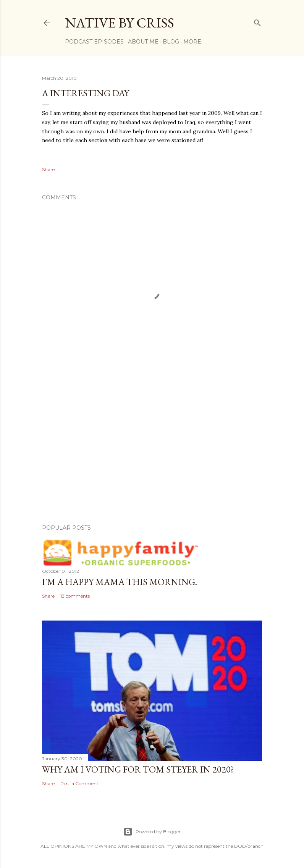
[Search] (257, 21)
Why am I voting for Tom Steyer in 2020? (138, 769)
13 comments (75, 596)
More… (194, 42)
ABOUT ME (143, 42)
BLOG (171, 42)
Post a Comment (79, 783)
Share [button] (48, 169)
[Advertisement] (152, 452)
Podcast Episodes (94, 42)
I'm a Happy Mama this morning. (120, 582)
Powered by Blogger (152, 832)
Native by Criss (120, 23)
